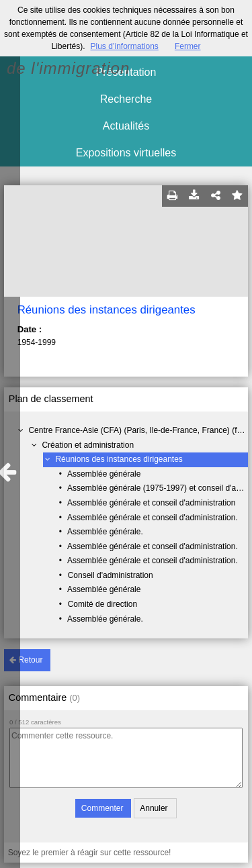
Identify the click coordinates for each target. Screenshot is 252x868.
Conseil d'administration (111, 575)
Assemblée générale (104, 474)
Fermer (188, 46)
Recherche (126, 99)
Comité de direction (102, 604)
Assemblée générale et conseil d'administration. (153, 518)
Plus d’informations (124, 46)
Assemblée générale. (105, 532)
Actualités (126, 126)
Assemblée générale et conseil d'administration (151, 503)
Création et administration (88, 445)
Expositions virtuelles (126, 153)
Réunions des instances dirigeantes (119, 459)
